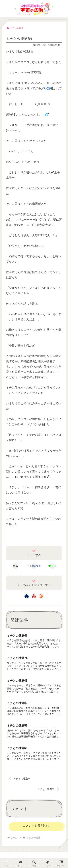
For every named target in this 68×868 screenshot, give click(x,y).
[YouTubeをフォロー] (34, 596)
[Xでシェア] (15, 566)
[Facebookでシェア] (34, 566)
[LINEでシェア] (53, 566)
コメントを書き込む (36, 826)
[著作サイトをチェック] (27, 596)
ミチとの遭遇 (15, 28)
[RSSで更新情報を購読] (41, 596)
